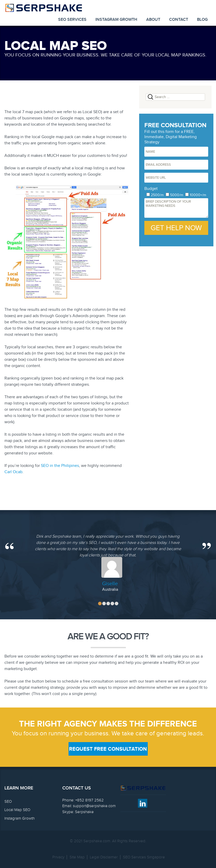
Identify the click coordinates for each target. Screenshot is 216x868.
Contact (179, 20)
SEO (8, 802)
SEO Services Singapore (144, 857)
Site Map (77, 857)
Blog (202, 20)
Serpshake (84, 812)
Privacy (58, 857)
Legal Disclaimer (104, 857)
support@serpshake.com (94, 806)
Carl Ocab (13, 472)
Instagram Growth (116, 20)
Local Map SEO (17, 810)
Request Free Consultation (108, 749)
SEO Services (72, 20)
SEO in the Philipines (60, 466)
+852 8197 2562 (90, 800)
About (153, 20)
